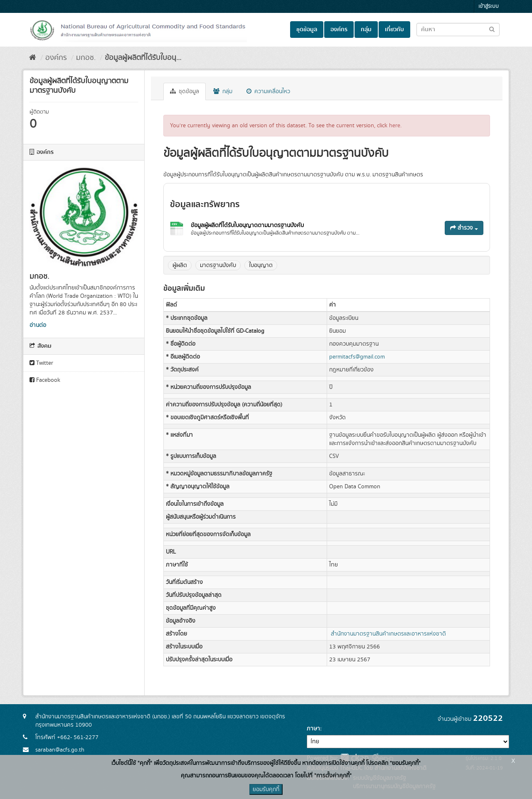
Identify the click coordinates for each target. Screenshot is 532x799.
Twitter (41, 363)
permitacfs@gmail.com (357, 357)
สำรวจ (464, 228)
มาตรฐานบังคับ (218, 265)
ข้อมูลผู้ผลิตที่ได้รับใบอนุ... (143, 58)
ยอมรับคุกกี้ (266, 789)
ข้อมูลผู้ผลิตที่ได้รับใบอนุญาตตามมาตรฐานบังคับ (247, 225)
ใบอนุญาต (261, 265)
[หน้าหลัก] (33, 58)
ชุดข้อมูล (307, 30)
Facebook (45, 380)
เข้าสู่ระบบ (489, 6)
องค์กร (339, 30)
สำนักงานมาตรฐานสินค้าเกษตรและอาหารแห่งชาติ (388, 634)
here (395, 126)
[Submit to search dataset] (492, 29)
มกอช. (86, 58)
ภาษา (313, 729)
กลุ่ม (366, 30)
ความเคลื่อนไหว (268, 92)
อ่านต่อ (38, 325)
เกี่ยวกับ (394, 30)
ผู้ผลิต (180, 265)
